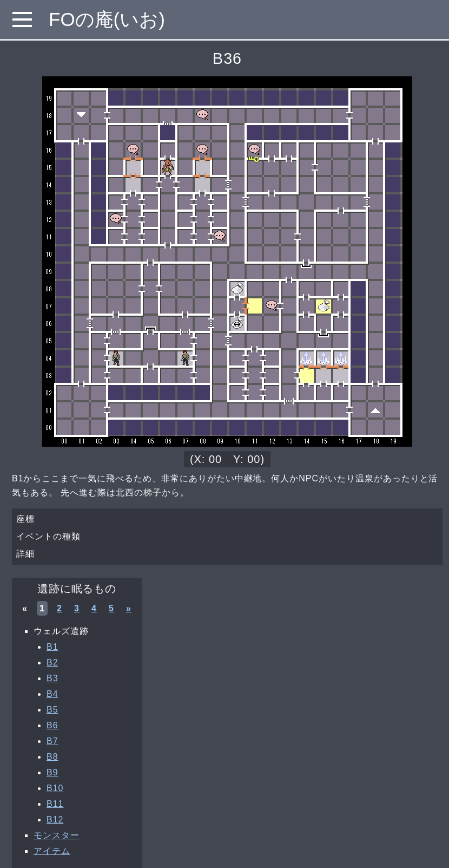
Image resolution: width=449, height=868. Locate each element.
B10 (55, 788)
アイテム (52, 851)
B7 (52, 741)
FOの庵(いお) (107, 19)
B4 (52, 694)
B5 (52, 710)
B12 (55, 820)
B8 (52, 757)
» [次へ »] (129, 608)
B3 (52, 678)
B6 (52, 725)
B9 (52, 772)
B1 (52, 647)
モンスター (57, 835)
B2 (52, 663)
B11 (55, 804)
